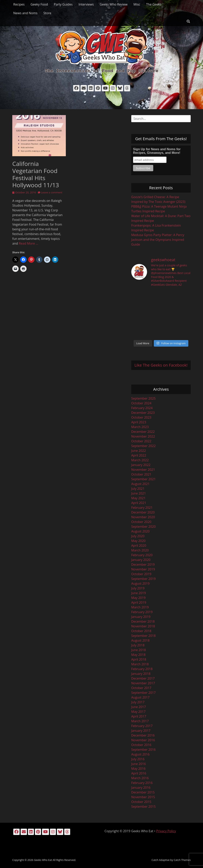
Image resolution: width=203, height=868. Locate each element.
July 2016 (138, 759)
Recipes (19, 4)
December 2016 (143, 735)
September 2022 (143, 446)
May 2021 (138, 498)
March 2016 (140, 778)
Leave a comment (52, 192)
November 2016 (143, 740)
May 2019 (138, 598)
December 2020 (143, 512)
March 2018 (140, 664)
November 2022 (143, 436)
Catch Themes (182, 860)
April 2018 (139, 659)
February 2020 (142, 555)
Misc (137, 4)
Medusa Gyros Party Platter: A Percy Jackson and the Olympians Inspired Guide (158, 240)
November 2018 (143, 626)
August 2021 (140, 484)
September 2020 (143, 527)
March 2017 (140, 721)
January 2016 (141, 788)
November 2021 (143, 470)
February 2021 (142, 508)
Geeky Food (39, 4)
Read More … (29, 243)
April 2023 (139, 422)
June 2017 (139, 707)
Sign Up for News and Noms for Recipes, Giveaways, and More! (157, 151)
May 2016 (138, 769)
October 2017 (141, 688)
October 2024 (141, 403)
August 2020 (140, 531)
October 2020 (141, 522)
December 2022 (143, 432)
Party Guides (63, 4)
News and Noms (25, 13)
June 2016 (139, 764)
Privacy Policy (166, 831)
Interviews (86, 4)
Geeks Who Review (114, 4)
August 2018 (140, 640)
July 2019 (138, 588)
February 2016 (142, 783)
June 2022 (139, 451)
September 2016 (143, 750)
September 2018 (143, 636)
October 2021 (141, 474)
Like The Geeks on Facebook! (161, 365)
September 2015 (143, 807)
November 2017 (143, 683)
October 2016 (141, 745)
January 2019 (141, 617)
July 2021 (138, 489)
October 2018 (141, 631)
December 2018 (143, 621)
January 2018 (141, 674)
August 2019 (140, 583)
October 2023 (141, 417)
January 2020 (141, 560)
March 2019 (140, 607)
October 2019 (141, 574)
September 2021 (143, 479)
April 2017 (139, 716)
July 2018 (138, 645)
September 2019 (143, 579)
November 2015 (143, 797)
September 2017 (143, 693)
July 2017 (138, 702)
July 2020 (138, 536)
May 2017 (138, 712)
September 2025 (143, 398)
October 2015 (141, 802)
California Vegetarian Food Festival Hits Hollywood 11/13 (36, 174)
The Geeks (154, 4)
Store (47, 13)
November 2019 (143, 569)
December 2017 (143, 678)
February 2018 (142, 669)
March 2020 (140, 550)
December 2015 (143, 792)
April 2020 (139, 546)
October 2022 (141, 441)
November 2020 (143, 517)
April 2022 (139, 455)
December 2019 (143, 564)
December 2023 (143, 413)
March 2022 (140, 460)
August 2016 (140, 754)
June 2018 (139, 650)
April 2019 (139, 602)
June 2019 (139, 593)
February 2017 (142, 726)
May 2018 (138, 655)
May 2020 (138, 541)
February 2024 (142, 408)
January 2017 (141, 731)
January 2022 (141, 465)
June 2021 (139, 493)
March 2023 (140, 427)
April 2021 (139, 503)
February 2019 (142, 612)
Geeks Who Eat (43, 860)
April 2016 (139, 773)
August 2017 (140, 697)
